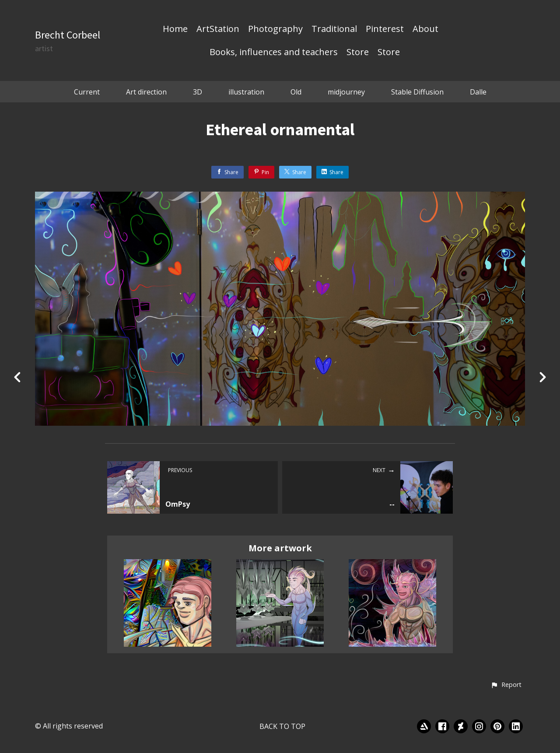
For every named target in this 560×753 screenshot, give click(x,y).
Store (358, 53)
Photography (275, 29)
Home (175, 29)
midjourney (346, 92)
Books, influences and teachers (274, 53)
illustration (246, 92)
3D (198, 92)
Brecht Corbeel (68, 35)
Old (296, 92)
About (425, 29)
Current (87, 92)
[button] (506, 685)
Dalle (478, 92)
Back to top (282, 726)
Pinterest (385, 29)
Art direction (146, 92)
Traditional (334, 29)
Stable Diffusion (417, 92)
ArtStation (218, 29)
